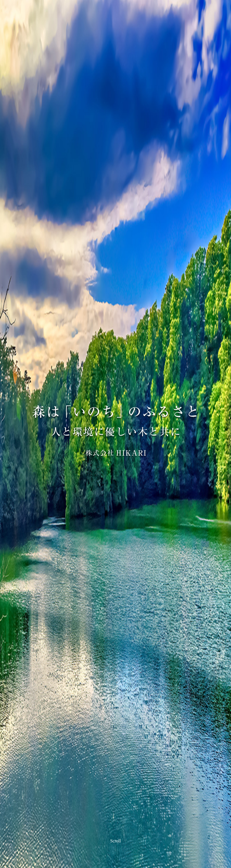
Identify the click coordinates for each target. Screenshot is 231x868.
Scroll (115, 840)
